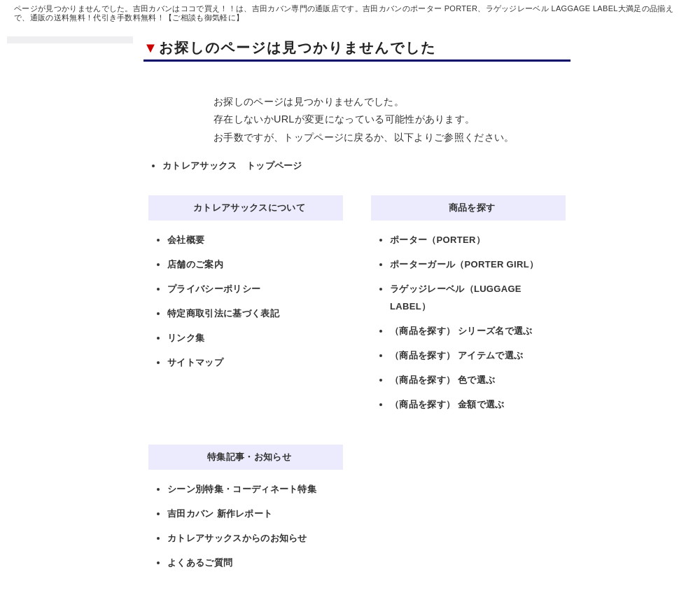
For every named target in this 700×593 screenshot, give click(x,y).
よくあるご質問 (200, 563)
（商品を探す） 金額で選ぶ (447, 404)
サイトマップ (195, 362)
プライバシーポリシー (214, 289)
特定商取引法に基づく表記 (223, 313)
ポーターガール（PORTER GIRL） (464, 264)
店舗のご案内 (195, 264)
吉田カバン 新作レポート (220, 514)
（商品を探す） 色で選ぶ (442, 380)
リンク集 (186, 338)
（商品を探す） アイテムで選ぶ (456, 355)
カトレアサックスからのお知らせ (237, 538)
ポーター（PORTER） (437, 240)
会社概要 (186, 240)
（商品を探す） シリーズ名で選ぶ (461, 331)
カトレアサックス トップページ (232, 166)
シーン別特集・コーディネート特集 (242, 489)
